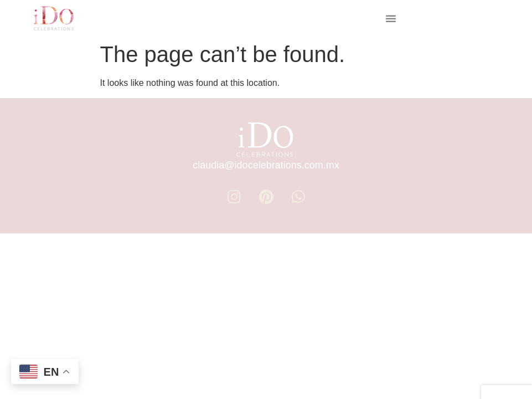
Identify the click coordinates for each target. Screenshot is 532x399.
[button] (391, 18)
